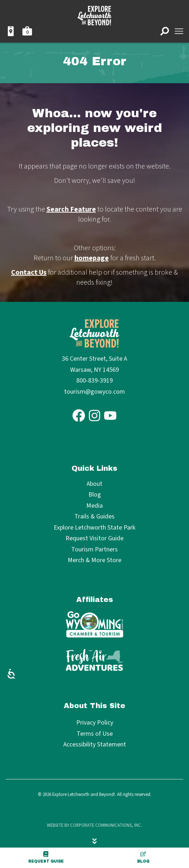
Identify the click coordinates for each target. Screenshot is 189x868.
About (94, 484)
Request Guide (46, 857)
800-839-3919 (94, 381)
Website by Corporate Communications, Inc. (94, 825)
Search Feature (71, 209)
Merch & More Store (94, 561)
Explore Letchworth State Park (94, 528)
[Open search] (165, 31)
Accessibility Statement (95, 744)
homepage (92, 258)
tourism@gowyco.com (94, 392)
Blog (143, 857)
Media (94, 506)
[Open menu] (179, 31)
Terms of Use (95, 734)
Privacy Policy (95, 723)
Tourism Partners (94, 550)
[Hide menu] (94, 841)
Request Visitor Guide (94, 539)
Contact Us (29, 272)
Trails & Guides (94, 517)
